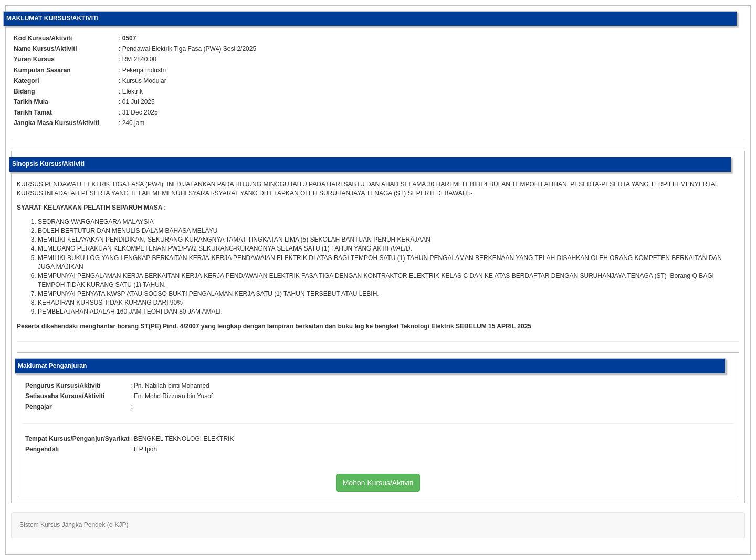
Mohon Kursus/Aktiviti (378, 483)
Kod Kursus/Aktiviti (43, 38)
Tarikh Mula (31, 102)
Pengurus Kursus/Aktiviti (63, 386)
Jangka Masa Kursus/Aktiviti (56, 123)
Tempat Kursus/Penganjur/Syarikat (77, 439)
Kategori (27, 81)
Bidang (24, 91)
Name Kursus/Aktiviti (45, 49)
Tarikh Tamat (33, 112)
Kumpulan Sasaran (42, 70)
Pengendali (42, 449)
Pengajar (39, 407)
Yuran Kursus (34, 59)
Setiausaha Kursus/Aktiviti (65, 396)
